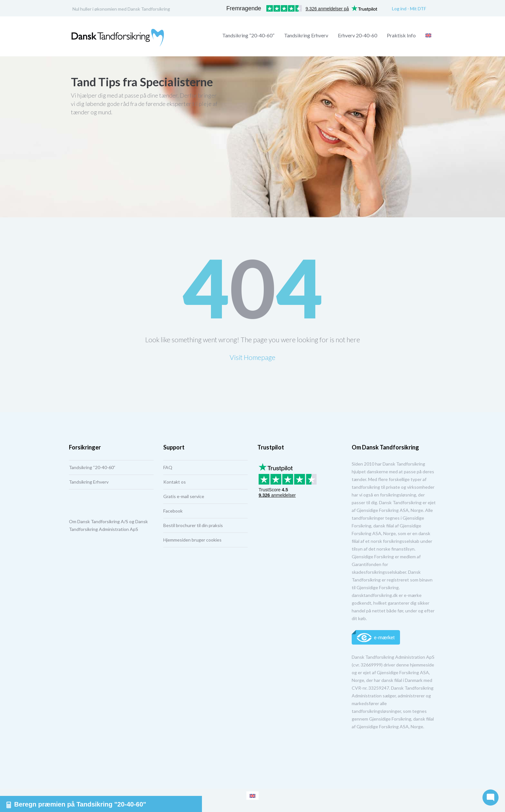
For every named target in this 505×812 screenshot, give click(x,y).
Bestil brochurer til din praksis (193, 525)
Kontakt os (175, 482)
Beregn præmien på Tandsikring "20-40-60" (76, 804)
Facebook (173, 511)
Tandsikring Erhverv (306, 35)
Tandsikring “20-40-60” (248, 35)
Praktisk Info (401, 35)
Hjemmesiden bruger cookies (192, 540)
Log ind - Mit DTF (409, 9)
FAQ (168, 467)
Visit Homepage (252, 357)
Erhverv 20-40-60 (357, 35)
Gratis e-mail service (184, 496)
